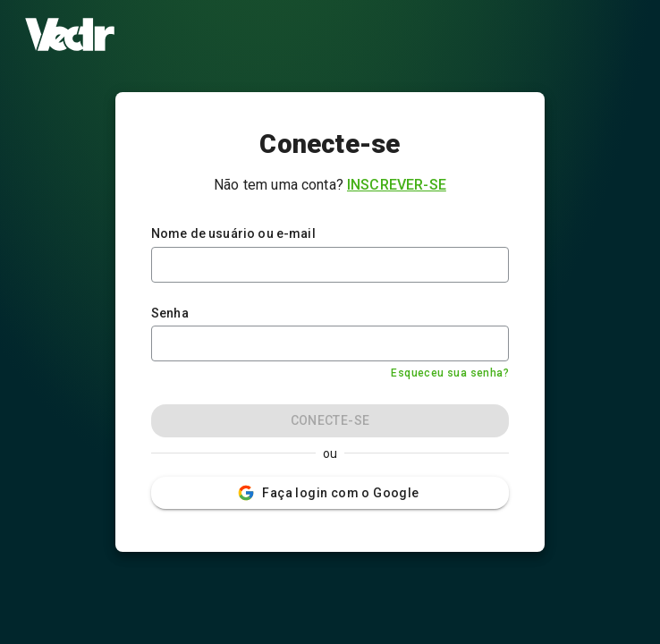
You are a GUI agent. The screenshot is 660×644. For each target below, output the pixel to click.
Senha (170, 313)
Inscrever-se (397, 185)
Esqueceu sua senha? (450, 373)
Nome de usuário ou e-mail (233, 233)
